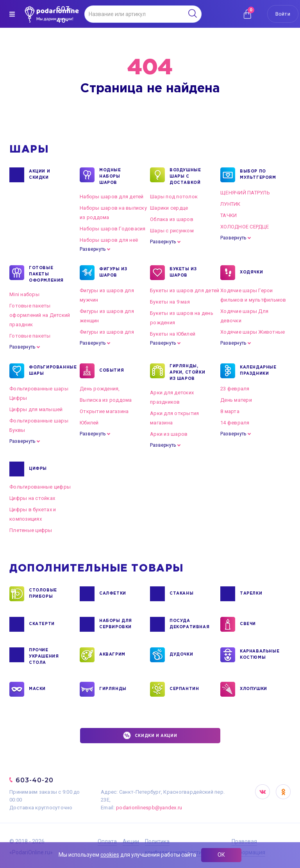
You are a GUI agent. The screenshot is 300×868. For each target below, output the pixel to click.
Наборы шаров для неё (109, 240)
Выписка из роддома (106, 400)
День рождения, (100, 389)
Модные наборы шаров (110, 176)
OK (283, 792)
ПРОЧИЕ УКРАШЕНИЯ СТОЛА (44, 656)
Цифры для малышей (36, 409)
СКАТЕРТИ (42, 624)
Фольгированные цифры (40, 487)
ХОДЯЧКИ (251, 273)
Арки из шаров (169, 434)
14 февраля (235, 423)
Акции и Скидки (39, 175)
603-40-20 (35, 780)
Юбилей (89, 423)
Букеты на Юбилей (173, 334)
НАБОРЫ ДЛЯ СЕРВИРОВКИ (116, 624)
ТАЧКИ (229, 215)
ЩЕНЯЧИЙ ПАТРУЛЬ (245, 193)
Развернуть (93, 249)
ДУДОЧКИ (181, 655)
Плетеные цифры (31, 530)
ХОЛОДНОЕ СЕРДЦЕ (245, 227)
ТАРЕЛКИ (251, 594)
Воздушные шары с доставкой (185, 176)
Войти (283, 14)
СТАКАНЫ (181, 594)
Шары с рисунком (172, 231)
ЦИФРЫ (38, 469)
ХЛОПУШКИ (254, 689)
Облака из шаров (172, 219)
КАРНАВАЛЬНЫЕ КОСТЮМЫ (259, 655)
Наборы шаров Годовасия (113, 229)
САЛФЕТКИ (113, 594)
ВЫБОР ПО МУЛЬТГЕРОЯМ (258, 175)
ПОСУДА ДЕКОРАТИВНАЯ (189, 624)
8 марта (230, 411)
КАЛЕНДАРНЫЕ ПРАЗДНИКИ (258, 371)
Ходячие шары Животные (253, 332)
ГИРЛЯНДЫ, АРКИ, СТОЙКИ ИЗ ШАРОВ (187, 372)
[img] (12, 14)
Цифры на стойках (32, 498)
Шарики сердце (169, 208)
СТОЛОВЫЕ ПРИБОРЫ (43, 594)
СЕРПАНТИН (184, 689)
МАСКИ (37, 689)
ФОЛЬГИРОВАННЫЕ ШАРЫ (48, 371)
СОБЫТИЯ (112, 371)
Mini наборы (24, 294)
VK (262, 792)
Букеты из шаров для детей (185, 290)
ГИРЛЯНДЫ (113, 689)
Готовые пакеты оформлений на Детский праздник (40, 315)
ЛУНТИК (230, 204)
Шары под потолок (174, 197)
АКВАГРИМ (112, 655)
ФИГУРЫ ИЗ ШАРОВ (113, 273)
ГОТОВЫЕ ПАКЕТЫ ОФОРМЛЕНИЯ (46, 274)
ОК (221, 855)
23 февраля (235, 389)
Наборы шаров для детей (112, 197)
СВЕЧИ (248, 624)
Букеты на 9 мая (170, 302)
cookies (110, 855)
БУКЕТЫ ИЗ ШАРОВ (183, 273)
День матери (236, 400)
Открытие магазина (104, 411)
